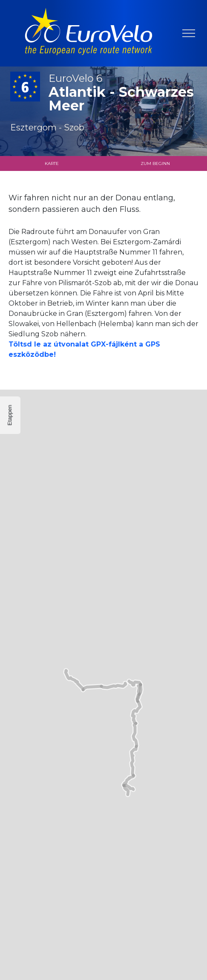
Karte (52, 163)
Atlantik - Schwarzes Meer (123, 93)
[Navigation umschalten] (189, 33)
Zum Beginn (155, 163)
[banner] (89, 33)
